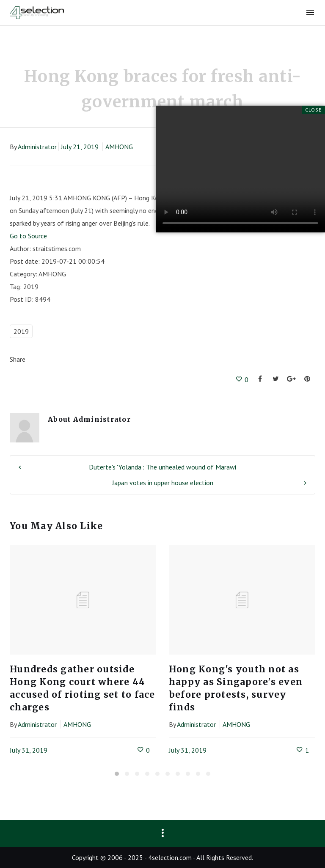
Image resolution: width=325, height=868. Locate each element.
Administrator (37, 147)
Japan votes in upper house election (163, 483)
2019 (21, 331)
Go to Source (28, 236)
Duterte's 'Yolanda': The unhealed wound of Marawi (162, 467)
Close (313, 110)
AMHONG (119, 147)
